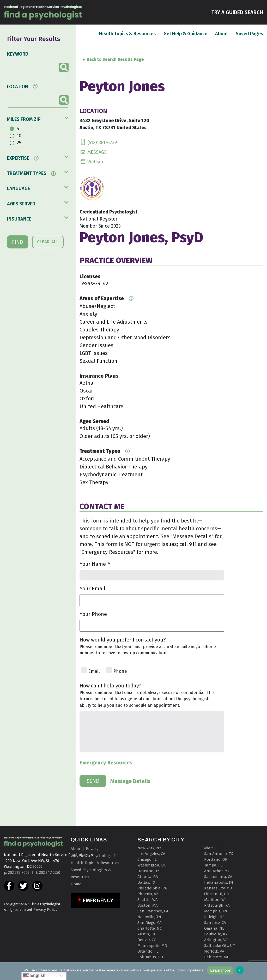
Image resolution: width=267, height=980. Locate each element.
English (34, 976)
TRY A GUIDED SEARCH (237, 12)
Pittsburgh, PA (217, 905)
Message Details (130, 781)
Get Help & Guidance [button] (185, 34)
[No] (260, 971)
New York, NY (149, 848)
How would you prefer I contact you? (123, 640)
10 (19, 136)
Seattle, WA (148, 900)
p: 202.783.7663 (17, 872)
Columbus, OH (150, 957)
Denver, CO (147, 940)
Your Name (95, 564)
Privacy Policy (45, 910)
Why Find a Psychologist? (93, 856)
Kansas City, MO (218, 888)
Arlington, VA (216, 940)
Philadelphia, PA (152, 888)
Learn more (220, 970)
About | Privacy (84, 849)
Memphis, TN (216, 911)
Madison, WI (215, 900)
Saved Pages (249, 33)
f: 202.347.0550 (48, 872)
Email (94, 671)
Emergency (98, 900)
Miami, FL (212, 848)
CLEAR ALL (48, 242)
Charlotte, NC (150, 928)
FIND (18, 242)
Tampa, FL (213, 865)
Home (76, 884)
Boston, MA (148, 905)
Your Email (92, 589)
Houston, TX (148, 871)
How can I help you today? (110, 686)
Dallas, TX (146, 882)
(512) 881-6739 (98, 142)
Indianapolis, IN (219, 882)
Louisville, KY (216, 934)
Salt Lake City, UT (220, 946)
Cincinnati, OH (217, 894)
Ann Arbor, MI (217, 871)
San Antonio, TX (219, 854)
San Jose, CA (215, 923)
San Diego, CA (150, 923)
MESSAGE (93, 152)
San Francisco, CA (153, 911)
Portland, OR (216, 859)
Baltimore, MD (217, 957)
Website (92, 162)
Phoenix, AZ (148, 894)
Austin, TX (146, 934)
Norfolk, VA (214, 951)
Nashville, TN (149, 917)
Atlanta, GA (148, 877)
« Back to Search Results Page (113, 59)
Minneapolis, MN (152, 946)
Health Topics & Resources (127, 33)
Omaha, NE (214, 928)
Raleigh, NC (214, 917)
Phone (120, 671)
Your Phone (93, 614)
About (222, 33)
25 (19, 143)
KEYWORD (18, 54)
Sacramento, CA (218, 877)
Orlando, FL (148, 951)
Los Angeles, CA (151, 854)
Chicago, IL (147, 859)
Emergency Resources (106, 763)
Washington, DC (152, 865)
